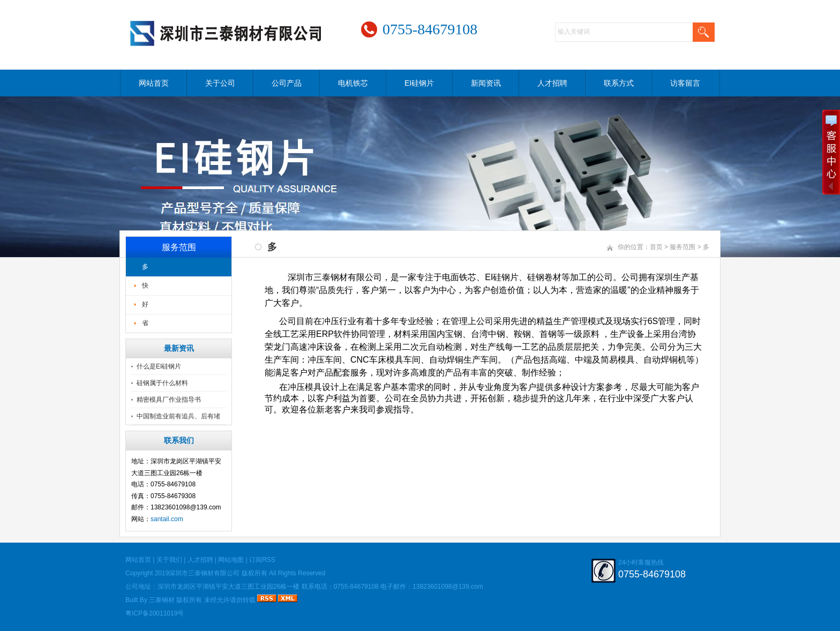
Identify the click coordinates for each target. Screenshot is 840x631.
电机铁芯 (353, 83)
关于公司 (220, 83)
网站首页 (154, 83)
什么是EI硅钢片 (159, 366)
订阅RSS (262, 560)
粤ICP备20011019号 (155, 613)
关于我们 (169, 560)
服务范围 (682, 247)
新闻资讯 (486, 83)
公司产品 (287, 83)
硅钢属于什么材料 (162, 383)
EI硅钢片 (419, 83)
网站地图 (231, 560)
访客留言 (685, 83)
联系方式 (619, 83)
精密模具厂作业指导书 (169, 400)
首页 (656, 247)
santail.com (167, 519)
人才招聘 (552, 83)
